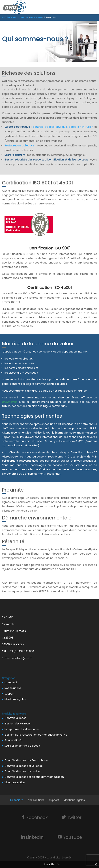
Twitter (74, 817)
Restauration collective (19, 146)
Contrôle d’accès (15, 718)
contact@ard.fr (22, 658)
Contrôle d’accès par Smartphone (26, 760)
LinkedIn (34, 837)
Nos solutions (13, 688)
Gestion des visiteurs (18, 724)
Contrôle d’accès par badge (22, 771)
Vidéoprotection (15, 782)
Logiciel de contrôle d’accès (22, 746)
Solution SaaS (13, 740)
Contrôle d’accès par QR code (24, 766)
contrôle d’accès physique (50, 127)
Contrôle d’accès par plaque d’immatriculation (34, 777)
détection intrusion (81, 127)
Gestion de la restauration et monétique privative (36, 735)
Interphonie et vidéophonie (22, 729)
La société (11, 682)
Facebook (37, 817)
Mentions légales (15, 699)
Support (9, 694)
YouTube (72, 837)
